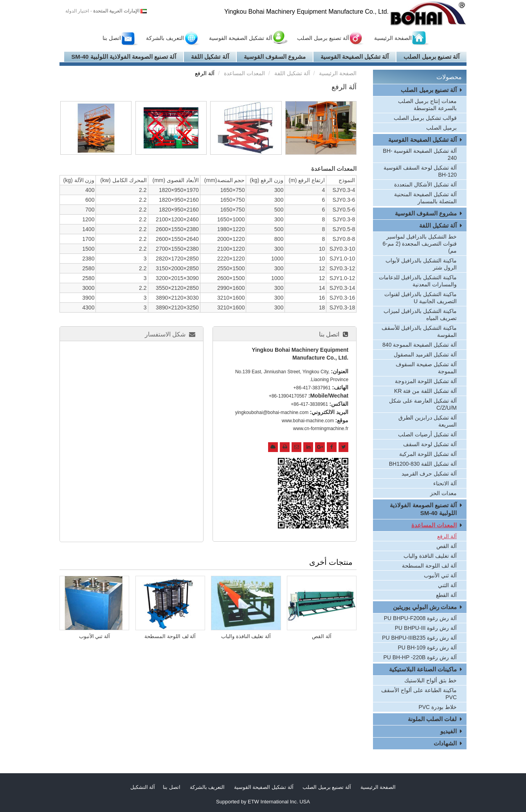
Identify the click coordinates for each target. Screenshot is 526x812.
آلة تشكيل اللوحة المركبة (428, 454)
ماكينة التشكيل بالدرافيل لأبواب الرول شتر (421, 264)
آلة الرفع (447, 536)
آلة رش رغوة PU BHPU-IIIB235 (419, 638)
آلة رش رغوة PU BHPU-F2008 (420, 618)
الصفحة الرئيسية (393, 38)
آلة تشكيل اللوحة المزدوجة (426, 381)
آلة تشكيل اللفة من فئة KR (425, 391)
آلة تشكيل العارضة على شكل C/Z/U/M (423, 404)
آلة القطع (446, 595)
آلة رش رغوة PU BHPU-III (426, 628)
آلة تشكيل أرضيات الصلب (427, 434)
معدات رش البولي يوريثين (425, 607)
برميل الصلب (441, 128)
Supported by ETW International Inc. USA (263, 802)
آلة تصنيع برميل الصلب (323, 38)
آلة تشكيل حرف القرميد (429, 474)
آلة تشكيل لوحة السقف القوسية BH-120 (420, 171)
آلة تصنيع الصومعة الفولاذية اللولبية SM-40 (124, 57)
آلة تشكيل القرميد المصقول (425, 354)
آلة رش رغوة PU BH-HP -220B (420, 657)
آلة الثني (447, 585)
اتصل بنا (112, 38)
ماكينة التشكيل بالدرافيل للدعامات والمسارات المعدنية (418, 281)
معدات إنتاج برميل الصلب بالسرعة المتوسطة (427, 105)
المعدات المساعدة (244, 73)
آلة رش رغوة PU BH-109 (427, 647)
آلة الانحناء (445, 483)
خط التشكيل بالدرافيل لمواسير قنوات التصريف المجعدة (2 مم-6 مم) (420, 244)
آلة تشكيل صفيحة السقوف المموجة (426, 368)
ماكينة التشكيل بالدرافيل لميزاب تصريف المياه (420, 315)
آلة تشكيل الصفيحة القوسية (240, 38)
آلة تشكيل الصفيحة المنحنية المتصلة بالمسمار (425, 198)
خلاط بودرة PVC (438, 707)
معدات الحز (443, 493)
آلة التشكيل (143, 787)
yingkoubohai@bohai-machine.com (272, 412)
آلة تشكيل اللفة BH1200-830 (423, 464)
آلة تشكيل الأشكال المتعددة (425, 184)
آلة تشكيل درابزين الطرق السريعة (428, 421)
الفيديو (449, 731)
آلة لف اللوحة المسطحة (170, 636)
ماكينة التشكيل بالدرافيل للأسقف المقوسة (419, 331)
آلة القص (322, 636)
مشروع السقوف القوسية (275, 57)
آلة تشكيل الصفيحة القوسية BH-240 (420, 154)
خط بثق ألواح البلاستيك (431, 680)
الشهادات (445, 743)
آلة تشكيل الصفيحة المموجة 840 (420, 345)
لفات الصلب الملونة (432, 719)
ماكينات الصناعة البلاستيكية (423, 669)
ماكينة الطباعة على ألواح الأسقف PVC (419, 694)
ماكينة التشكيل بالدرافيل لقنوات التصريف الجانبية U (421, 298)
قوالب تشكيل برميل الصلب (425, 118)
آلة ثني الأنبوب (95, 636)
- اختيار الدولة (102, 11)
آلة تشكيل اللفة (210, 57)
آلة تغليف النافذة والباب (246, 636)
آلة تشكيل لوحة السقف (430, 444)
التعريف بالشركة (165, 38)
